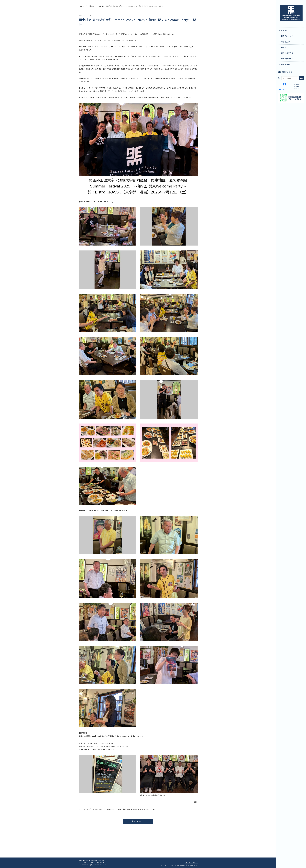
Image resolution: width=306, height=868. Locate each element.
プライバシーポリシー (191, 863)
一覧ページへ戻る (136, 821)
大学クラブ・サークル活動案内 (298, 86)
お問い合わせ (287, 72)
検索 (302, 78)
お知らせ (92, 6)
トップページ (83, 6)
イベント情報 (100, 6)
